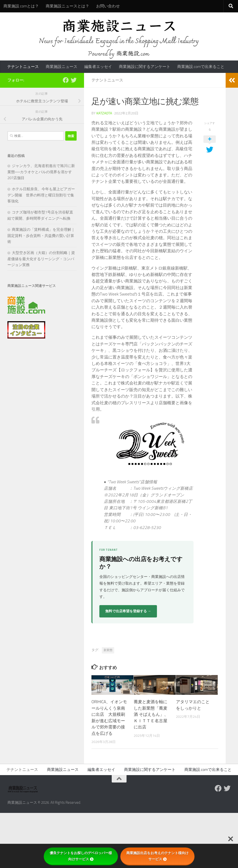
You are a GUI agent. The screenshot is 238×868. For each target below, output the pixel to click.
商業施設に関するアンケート (145, 67)
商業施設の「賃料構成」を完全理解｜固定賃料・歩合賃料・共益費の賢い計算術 (41, 236)
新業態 (108, 650)
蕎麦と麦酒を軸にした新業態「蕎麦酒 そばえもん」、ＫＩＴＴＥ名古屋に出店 (151, 714)
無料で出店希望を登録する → (128, 611)
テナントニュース (23, 67)
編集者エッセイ (98, 67)
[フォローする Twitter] (74, 80)
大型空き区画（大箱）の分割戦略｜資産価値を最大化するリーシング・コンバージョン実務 (41, 259)
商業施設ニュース (62, 67)
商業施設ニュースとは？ (67, 6)
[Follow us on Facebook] (66, 80)
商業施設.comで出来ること (201, 67)
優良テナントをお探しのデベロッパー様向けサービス (81, 856)
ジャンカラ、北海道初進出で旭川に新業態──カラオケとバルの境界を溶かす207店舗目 (41, 172)
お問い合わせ (108, 6)
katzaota (104, 113)
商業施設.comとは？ (21, 6)
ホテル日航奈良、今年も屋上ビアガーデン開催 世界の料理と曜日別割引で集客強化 (41, 195)
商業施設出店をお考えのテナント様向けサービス (157, 856)
